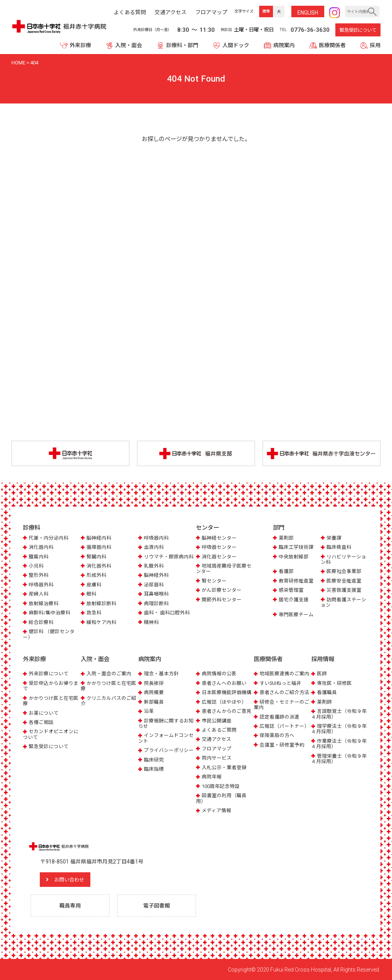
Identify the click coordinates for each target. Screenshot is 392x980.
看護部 (286, 572)
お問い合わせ (71, 879)
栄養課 (334, 538)
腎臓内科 (96, 557)
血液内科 (154, 547)
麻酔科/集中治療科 (50, 613)
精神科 (151, 622)
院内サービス (217, 758)
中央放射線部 (294, 557)
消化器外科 (99, 566)
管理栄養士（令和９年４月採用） (339, 758)
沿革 (149, 711)
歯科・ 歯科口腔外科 (167, 613)
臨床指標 (154, 769)
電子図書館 (157, 905)
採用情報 (323, 659)
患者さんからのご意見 (227, 711)
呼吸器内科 (156, 538)
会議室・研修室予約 (282, 744)
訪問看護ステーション (344, 602)
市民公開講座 (217, 720)
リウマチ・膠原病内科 (169, 557)
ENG (308, 13)
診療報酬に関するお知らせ (166, 723)
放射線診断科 (101, 603)
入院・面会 (129, 45)
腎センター (214, 581)
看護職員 (327, 692)
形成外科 (96, 575)
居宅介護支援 (294, 600)
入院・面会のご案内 (109, 673)
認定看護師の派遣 (279, 717)
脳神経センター (219, 538)
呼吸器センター (219, 547)
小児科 (36, 566)
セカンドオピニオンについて (51, 734)
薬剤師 (324, 702)
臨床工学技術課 (296, 547)
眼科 (91, 594)
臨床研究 (154, 759)
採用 (375, 45)
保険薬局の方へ (277, 735)
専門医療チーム (296, 615)
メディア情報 (216, 810)
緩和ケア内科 (101, 622)
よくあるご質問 (219, 730)
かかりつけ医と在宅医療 (51, 700)
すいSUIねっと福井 (280, 683)
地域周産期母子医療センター (224, 569)
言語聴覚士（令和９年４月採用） (339, 713)
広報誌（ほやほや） (224, 702)
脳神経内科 (99, 538)
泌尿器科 (154, 585)
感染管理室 (291, 590)
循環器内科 (99, 547)
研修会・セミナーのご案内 (282, 704)
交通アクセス (216, 739)
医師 (322, 673)
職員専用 (70, 905)
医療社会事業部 (344, 572)
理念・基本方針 (161, 673)
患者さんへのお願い (224, 683)
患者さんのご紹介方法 (284, 692)
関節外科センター (222, 600)
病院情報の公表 (219, 673)
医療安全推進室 (344, 581)
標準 (266, 11)
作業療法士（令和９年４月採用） (339, 743)
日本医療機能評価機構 (227, 692)
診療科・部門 (182, 45)
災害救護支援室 (344, 590)
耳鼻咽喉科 (156, 594)
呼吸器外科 (41, 585)
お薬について (44, 713)
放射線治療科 (44, 603)
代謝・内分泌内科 (49, 538)
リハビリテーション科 (344, 559)
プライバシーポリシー (169, 750)
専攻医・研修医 (334, 683)
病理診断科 (156, 603)
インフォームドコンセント (166, 738)
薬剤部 (286, 538)
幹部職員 (154, 702)
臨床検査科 (339, 547)
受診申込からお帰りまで (51, 685)
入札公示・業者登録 (224, 767)
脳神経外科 (156, 575)
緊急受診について (358, 30)
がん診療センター (222, 590)
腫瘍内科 (39, 557)
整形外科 (39, 575)
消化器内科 (41, 547)
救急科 (94, 613)
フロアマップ (217, 748)
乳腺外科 (154, 566)
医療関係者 (332, 45)
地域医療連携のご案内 (284, 673)
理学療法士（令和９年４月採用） (339, 728)
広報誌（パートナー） (284, 726)
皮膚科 (94, 585)
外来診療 (80, 45)
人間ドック (236, 45)
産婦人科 (39, 594)
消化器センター (219, 557)
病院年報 (212, 777)
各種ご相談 (41, 722)
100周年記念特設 (221, 786)
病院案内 (284, 45)
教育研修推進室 (296, 581)
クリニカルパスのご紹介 (109, 700)
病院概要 (154, 692)
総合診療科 (41, 622)
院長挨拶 (154, 683)
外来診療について (49, 673)
